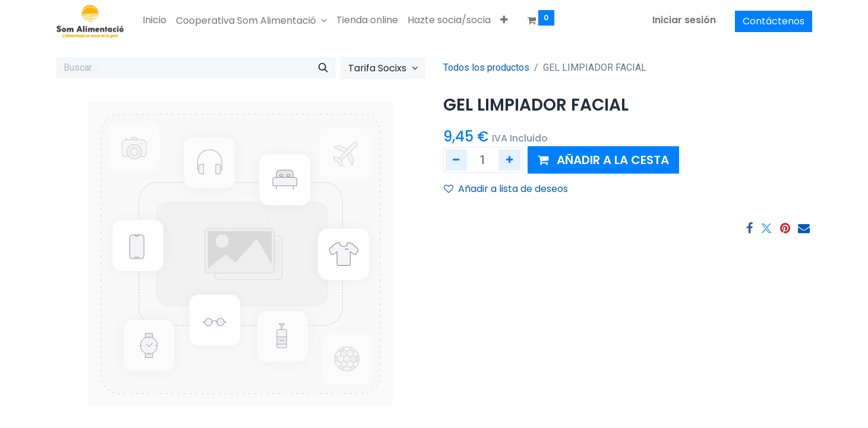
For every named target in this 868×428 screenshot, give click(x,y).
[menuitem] (154, 20)
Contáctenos (774, 21)
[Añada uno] (509, 160)
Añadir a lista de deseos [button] (506, 189)
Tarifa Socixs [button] (378, 68)
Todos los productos (486, 67)
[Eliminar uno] (457, 160)
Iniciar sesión (684, 20)
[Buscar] (323, 68)
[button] (504, 20)
